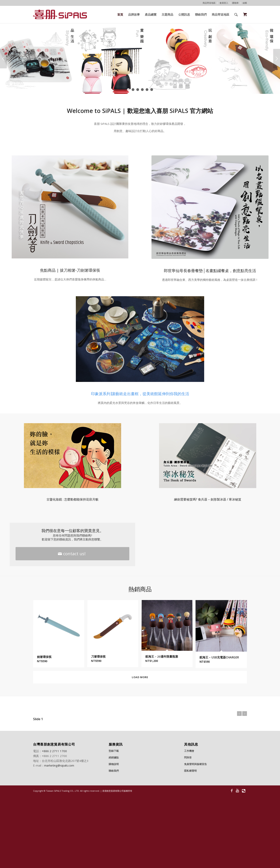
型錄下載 (114, 751)
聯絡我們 (114, 771)
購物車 (235, 3)
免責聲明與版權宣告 (196, 764)
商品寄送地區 (209, 3)
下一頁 (277, 59)
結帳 (245, 3)
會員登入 (224, 3)
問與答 (188, 757)
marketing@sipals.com (59, 765)
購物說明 (114, 764)
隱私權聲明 (190, 771)
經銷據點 (114, 757)
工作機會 (189, 751)
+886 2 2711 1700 (54, 751)
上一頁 (3, 59)
